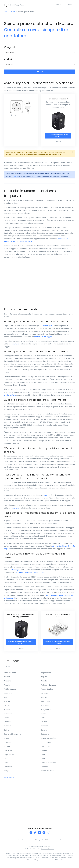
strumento (15, 178)
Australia (45, 699)
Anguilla (7, 687)
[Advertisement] (39, 284)
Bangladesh (46, 712)
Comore (44, 769)
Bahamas (45, 707)
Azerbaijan (45, 703)
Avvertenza (30, 842)
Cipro (6, 765)
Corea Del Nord (47, 773)
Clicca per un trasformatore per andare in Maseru (58, 644)
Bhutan (44, 724)
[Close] (72, 154)
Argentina (8, 695)
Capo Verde (9, 757)
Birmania (45, 728)
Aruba (6, 699)
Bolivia (7, 732)
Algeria (44, 679)
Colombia (8, 769)
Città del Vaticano (48, 765)
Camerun (8, 752)
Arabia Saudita (47, 691)
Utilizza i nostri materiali (53, 842)
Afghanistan (46, 675)
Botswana (45, 736)
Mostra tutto (9, 779)
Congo (7, 773)
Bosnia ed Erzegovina (12, 736)
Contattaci (22, 842)
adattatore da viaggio (43, 338)
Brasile (7, 740)
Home (58, 4)
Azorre (7, 707)
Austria (7, 703)
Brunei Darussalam (49, 740)
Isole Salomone (10, 675)
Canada (44, 752)
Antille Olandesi (10, 691)
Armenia (44, 695)
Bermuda (8, 724)
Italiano (68, 4)
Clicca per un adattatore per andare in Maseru (21, 644)
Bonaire (44, 732)
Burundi (7, 748)
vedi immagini (47, 327)
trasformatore (10, 397)
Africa (14, 12)
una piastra (65, 597)
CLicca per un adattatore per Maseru (58, 137)
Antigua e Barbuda (49, 687)
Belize (6, 720)
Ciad (43, 757)
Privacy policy (40, 842)
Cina (43, 761)
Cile (6, 761)
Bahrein (7, 712)
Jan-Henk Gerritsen (48, 851)
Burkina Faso (46, 744)
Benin (43, 720)
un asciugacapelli (53, 597)
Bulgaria (7, 744)
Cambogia (45, 748)
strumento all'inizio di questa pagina (29, 574)
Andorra (7, 683)
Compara (40, 73)
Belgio (43, 716)
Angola (44, 683)
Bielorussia (8, 728)
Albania (7, 679)
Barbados (8, 716)
